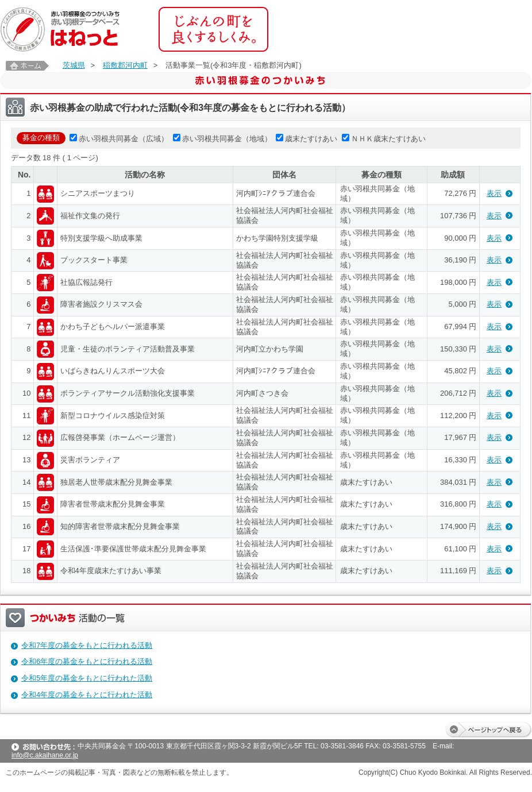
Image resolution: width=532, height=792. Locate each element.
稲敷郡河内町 (125, 65)
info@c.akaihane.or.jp (45, 755)
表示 (494, 193)
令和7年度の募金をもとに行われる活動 (87, 645)
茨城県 (74, 65)
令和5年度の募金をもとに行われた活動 (87, 678)
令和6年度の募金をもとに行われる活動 (87, 661)
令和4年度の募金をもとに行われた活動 (87, 695)
